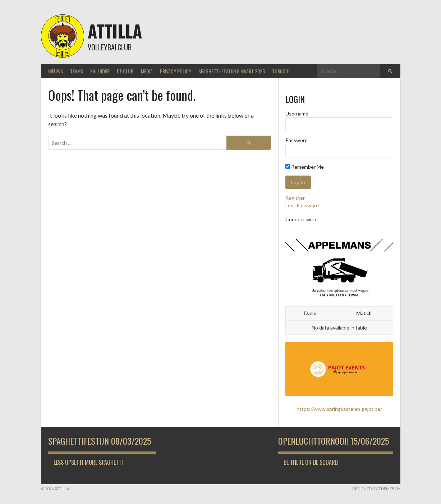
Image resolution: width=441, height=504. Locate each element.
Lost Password (302, 205)
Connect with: (302, 219)
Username (297, 113)
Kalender (100, 71)
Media (147, 71)
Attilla (115, 31)
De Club (125, 71)
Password (297, 140)
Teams (77, 71)
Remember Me (305, 167)
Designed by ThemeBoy (376, 489)
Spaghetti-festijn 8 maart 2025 (232, 71)
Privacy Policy (176, 71)
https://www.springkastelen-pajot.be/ (339, 409)
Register (295, 198)
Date (310, 313)
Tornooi (281, 71)
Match (364, 313)
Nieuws (56, 71)
